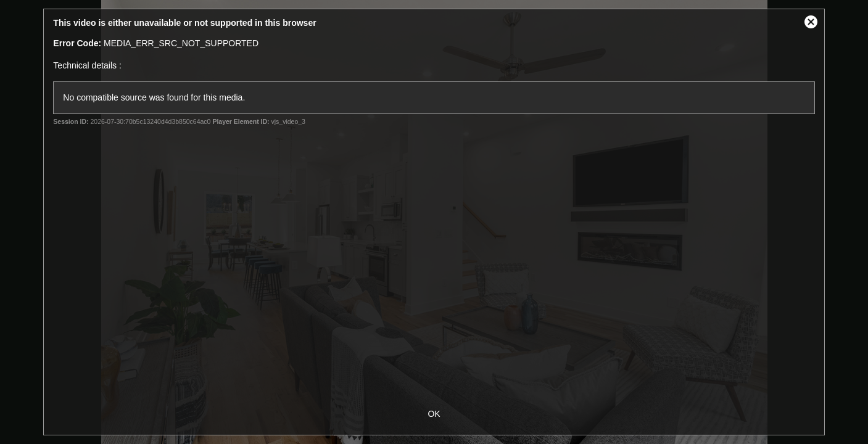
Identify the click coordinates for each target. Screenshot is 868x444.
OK (434, 414)
